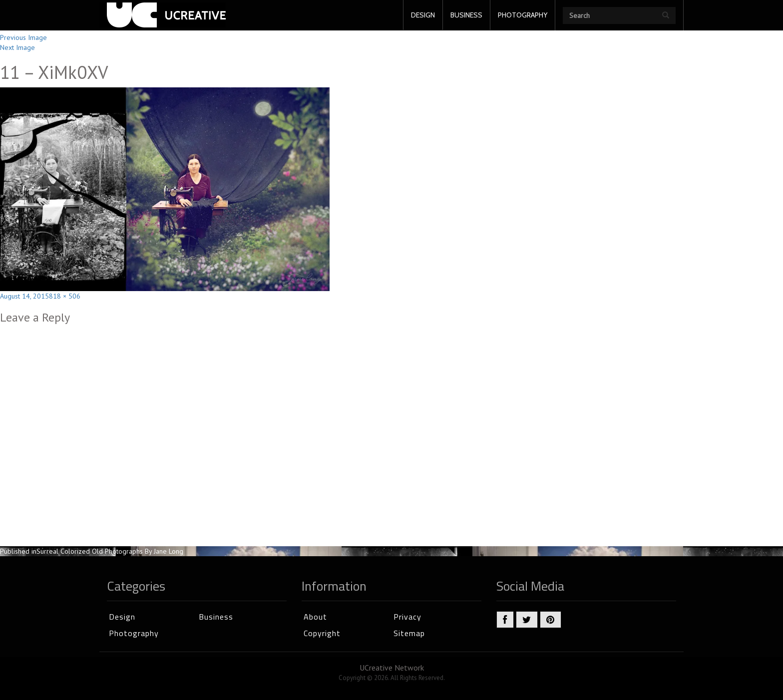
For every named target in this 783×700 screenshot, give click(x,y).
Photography (134, 633)
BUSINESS (466, 15)
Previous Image (23, 37)
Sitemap (409, 633)
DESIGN (423, 15)
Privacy (407, 617)
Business (216, 617)
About (315, 617)
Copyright (322, 633)
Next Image (17, 47)
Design (122, 617)
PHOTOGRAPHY (523, 15)
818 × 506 (65, 296)
